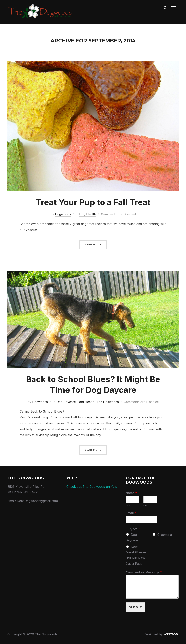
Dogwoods (63, 214)
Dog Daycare (66, 402)
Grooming (165, 535)
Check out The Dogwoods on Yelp (92, 487)
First (128, 505)
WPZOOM (171, 634)
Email (131, 513)
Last (146, 505)
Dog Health (88, 214)
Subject (133, 529)
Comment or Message (144, 572)
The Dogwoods (108, 402)
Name (131, 493)
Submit (135, 607)
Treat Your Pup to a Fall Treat (93, 202)
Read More (93, 244)
